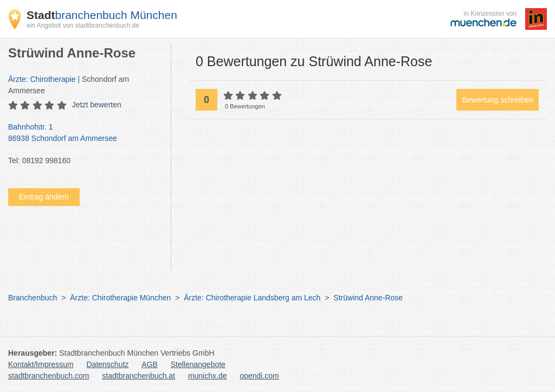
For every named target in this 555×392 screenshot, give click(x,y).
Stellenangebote (198, 364)
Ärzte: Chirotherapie (42, 79)
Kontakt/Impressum (41, 364)
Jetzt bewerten (97, 105)
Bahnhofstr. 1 (84, 133)
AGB (150, 364)
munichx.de (208, 376)
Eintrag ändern (44, 197)
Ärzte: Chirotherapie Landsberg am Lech (252, 298)
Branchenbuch (33, 298)
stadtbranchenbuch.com (49, 376)
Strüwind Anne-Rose (368, 298)
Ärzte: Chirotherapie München (120, 298)
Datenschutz (108, 364)
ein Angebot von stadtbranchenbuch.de (83, 25)
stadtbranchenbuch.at (138, 376)
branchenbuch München (102, 15)
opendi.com (259, 376)
